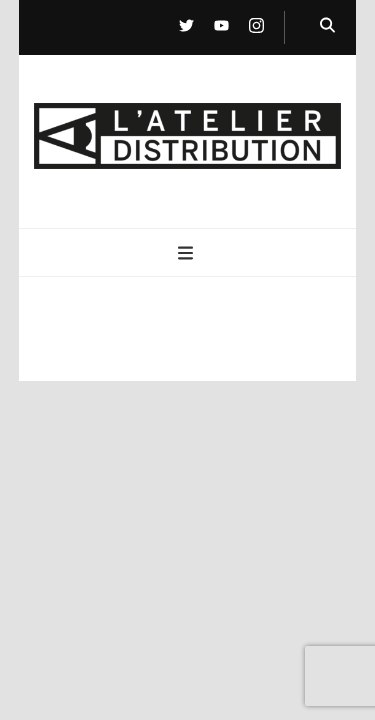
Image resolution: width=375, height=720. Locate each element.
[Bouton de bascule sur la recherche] (327, 26)
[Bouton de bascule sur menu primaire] (188, 254)
